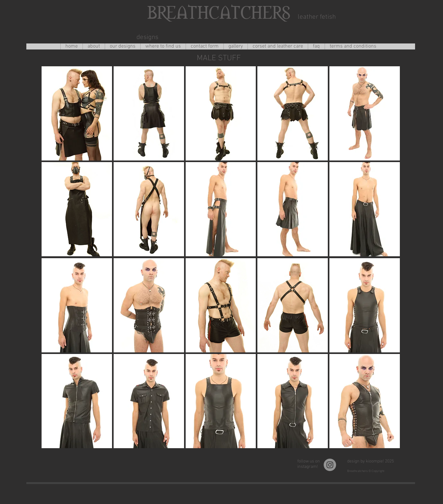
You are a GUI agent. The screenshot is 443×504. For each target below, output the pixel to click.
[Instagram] (330, 465)
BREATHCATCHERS (217, 11)
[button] (77, 113)
